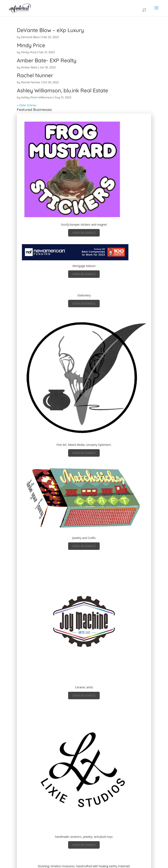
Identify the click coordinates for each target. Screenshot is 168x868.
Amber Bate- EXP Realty (47, 60)
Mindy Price (31, 45)
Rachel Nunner (35, 75)
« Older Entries (27, 105)
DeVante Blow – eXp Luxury (50, 30)
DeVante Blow (30, 37)
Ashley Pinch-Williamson (37, 97)
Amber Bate (29, 67)
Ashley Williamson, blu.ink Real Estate (62, 90)
